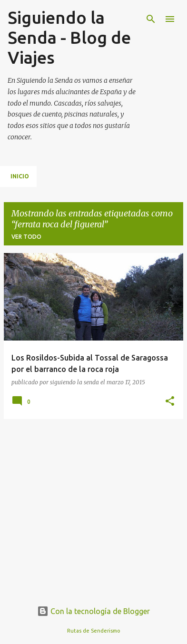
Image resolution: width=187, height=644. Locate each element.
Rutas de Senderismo (94, 631)
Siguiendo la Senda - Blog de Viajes (69, 37)
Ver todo (26, 237)
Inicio (20, 176)
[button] (170, 401)
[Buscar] (151, 19)
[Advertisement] (93, 493)
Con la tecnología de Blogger (93, 611)
